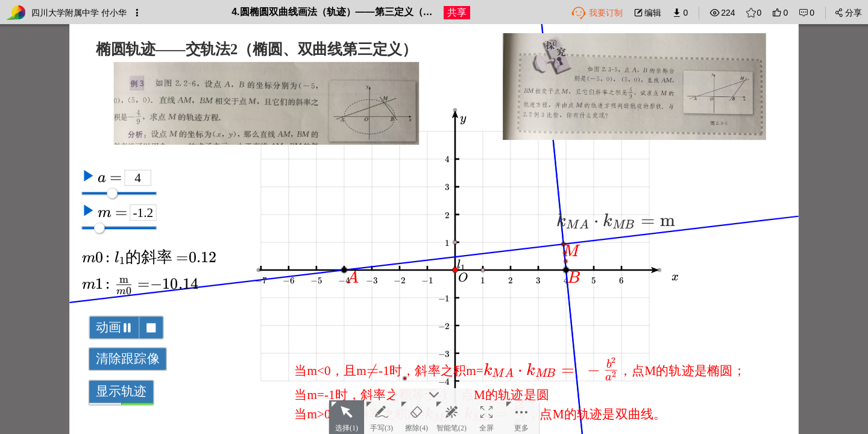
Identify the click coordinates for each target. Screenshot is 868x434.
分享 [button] (848, 13)
